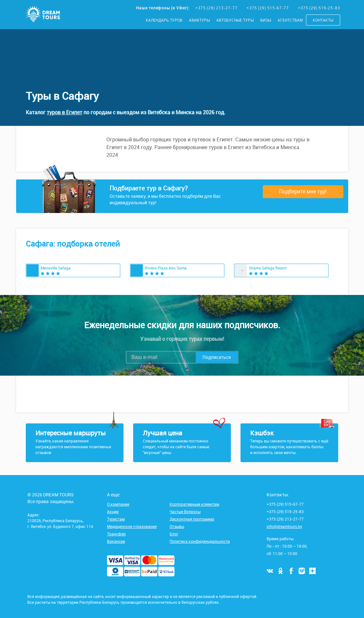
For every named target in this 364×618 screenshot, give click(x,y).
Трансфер (116, 534)
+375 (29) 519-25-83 (319, 8)
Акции (113, 512)
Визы (266, 20)
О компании (118, 504)
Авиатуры (199, 20)
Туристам (116, 519)
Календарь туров (164, 20)
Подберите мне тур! (303, 191)
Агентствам (290, 20)
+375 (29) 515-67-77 (268, 8)
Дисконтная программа (192, 519)
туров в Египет (64, 112)
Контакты (323, 20)
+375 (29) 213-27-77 (217, 8)
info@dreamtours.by (284, 526)
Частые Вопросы (185, 512)
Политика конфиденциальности (200, 541)
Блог (174, 534)
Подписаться (217, 357)
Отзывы (177, 526)
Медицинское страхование (132, 526)
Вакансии (116, 541)
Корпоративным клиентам (194, 504)
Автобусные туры (235, 20)
